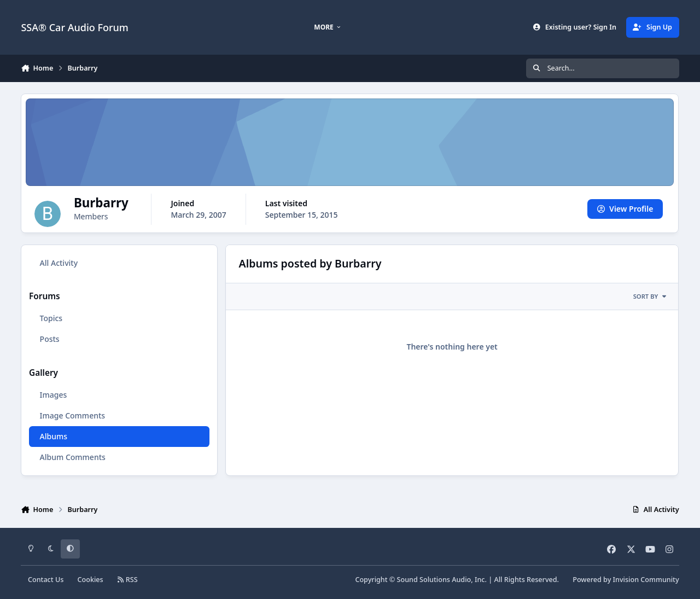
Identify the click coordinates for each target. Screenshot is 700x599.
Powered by (626, 580)
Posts (50, 339)
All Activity (59, 263)
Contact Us (46, 580)
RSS (127, 580)
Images (54, 395)
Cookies (91, 580)
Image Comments (73, 415)
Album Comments (73, 457)
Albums (54, 436)
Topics (51, 318)
